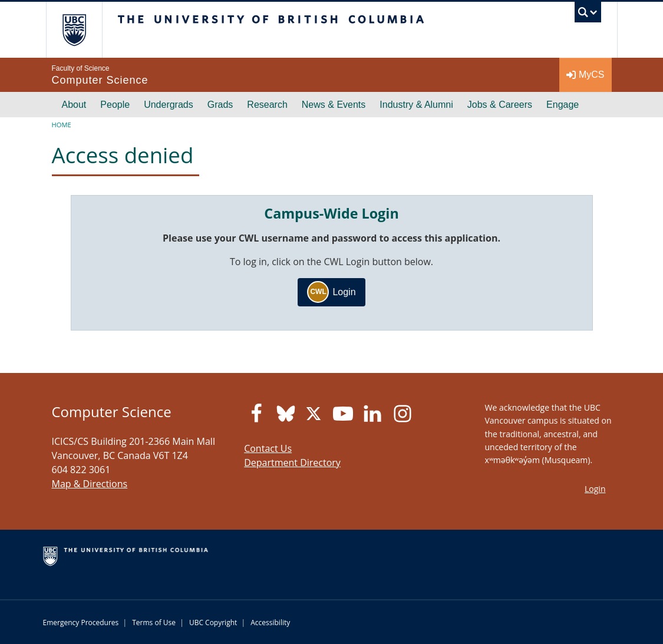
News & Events (334, 105)
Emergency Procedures (81, 622)
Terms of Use (154, 622)
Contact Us (268, 448)
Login (331, 292)
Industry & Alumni (416, 105)
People (115, 105)
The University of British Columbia (83, 30)
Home (62, 125)
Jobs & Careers (500, 105)
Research (267, 105)
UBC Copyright (213, 622)
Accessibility (270, 622)
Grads (220, 105)
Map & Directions (90, 484)
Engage (563, 105)
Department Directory (292, 463)
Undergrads (169, 105)
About (74, 105)
